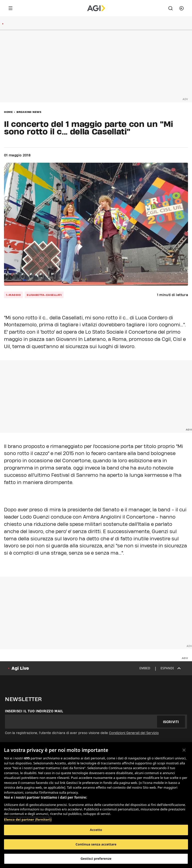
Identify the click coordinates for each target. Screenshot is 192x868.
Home (8, 112)
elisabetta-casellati (44, 295)
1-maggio (13, 295)
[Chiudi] (184, 750)
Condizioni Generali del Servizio (134, 733)
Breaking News (29, 112)
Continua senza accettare (96, 844)
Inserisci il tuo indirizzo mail (34, 711)
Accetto (96, 830)
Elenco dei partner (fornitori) (28, 819)
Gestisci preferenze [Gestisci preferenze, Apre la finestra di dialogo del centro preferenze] (96, 858)
